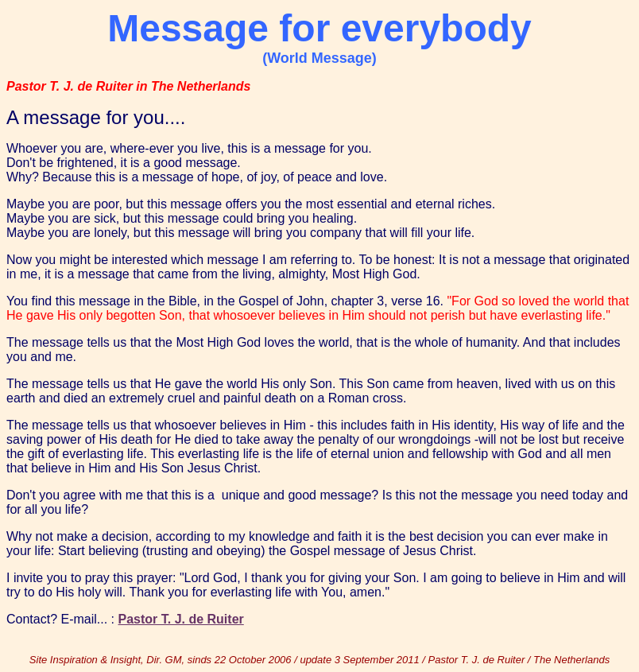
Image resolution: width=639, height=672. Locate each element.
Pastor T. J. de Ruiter (181, 619)
